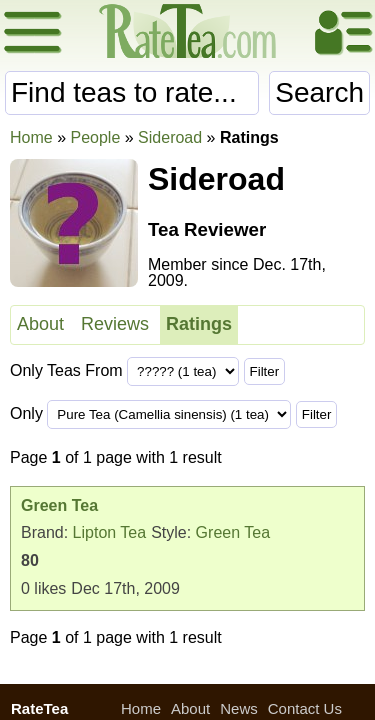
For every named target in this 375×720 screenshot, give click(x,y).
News (239, 708)
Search (319, 92)
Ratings (199, 324)
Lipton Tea (110, 532)
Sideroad (170, 137)
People (95, 137)
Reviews (115, 324)
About (40, 324)
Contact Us (305, 708)
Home (31, 137)
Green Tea (233, 532)
